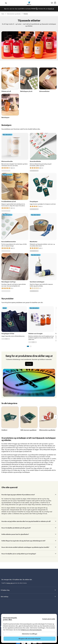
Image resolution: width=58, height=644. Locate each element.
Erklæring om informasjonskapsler (31, 630)
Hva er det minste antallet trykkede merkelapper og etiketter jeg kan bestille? (25, 547)
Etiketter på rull (6, 91)
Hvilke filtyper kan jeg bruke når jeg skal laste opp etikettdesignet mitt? (23, 541)
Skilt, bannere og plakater (28, 430)
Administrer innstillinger (30, 634)
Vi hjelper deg (28, 590)
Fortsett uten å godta (49, 619)
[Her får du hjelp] (49, 3)
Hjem (3, 14)
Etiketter (26, 14)
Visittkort (4, 430)
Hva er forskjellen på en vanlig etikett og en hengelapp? (19, 554)
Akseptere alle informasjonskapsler (30, 639)
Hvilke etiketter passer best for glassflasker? (15, 534)
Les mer (29, 364)
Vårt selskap (28, 596)
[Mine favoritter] (52, 3)
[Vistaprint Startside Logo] (29, 3)
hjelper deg (10, 583)
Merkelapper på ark (26, 91)
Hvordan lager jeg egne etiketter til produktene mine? (18, 495)
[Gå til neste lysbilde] (56, 417)
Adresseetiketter (44, 91)
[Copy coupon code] (37, 9)
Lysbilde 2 (31, 346)
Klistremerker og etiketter (14, 14)
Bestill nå (51, 9)
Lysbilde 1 (28, 346)
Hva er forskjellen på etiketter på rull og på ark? (16, 528)
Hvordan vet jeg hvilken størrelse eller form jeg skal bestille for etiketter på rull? (26, 521)
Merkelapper (5, 117)
